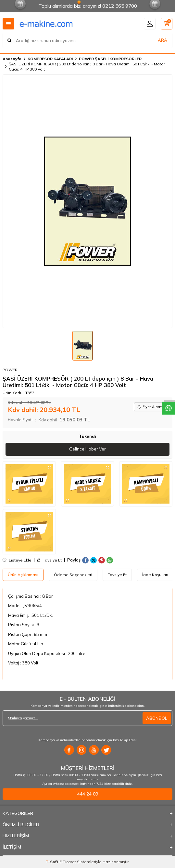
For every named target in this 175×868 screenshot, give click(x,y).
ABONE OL (157, 718)
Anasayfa (12, 59)
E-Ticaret (68, 862)
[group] (87, 201)
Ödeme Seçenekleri (73, 575)
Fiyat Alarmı (150, 407)
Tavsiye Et (49, 560)
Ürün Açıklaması (23, 575)
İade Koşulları (155, 575)
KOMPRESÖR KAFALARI (50, 59)
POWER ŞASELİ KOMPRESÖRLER (110, 59)
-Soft (52, 862)
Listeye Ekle (17, 560)
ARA (162, 40)
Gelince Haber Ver (87, 449)
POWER (10, 370)
